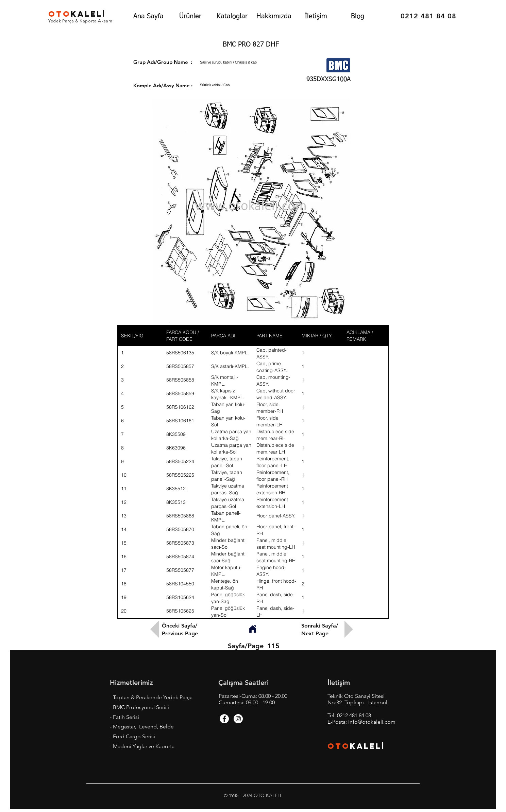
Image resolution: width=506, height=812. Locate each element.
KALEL (77, 14)
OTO (339, 746)
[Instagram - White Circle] (238, 719)
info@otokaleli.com (372, 722)
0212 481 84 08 (354, 715)
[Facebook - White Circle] (224, 719)
